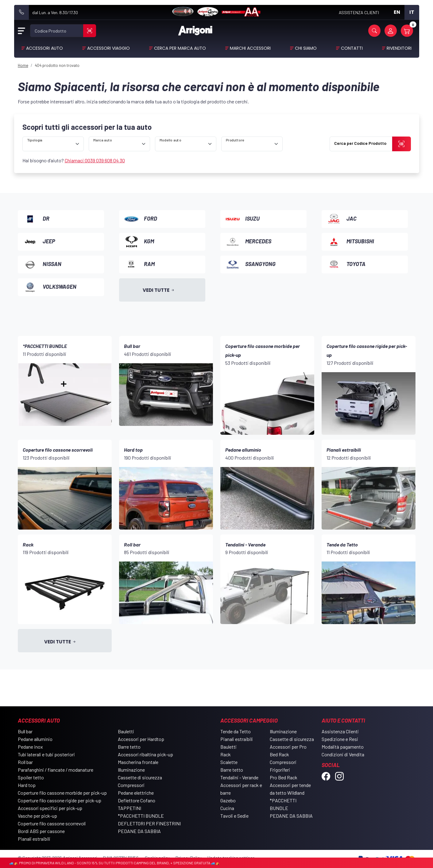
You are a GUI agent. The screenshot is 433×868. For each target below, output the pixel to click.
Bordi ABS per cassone (41, 831)
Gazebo (228, 800)
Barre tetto (129, 747)
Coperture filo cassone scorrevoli (52, 823)
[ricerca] (53, 144)
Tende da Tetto (236, 731)
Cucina (227, 808)
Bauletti (126, 731)
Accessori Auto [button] (44, 48)
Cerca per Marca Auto (180, 48)
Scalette (229, 762)
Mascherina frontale (138, 762)
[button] (374, 31)
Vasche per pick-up (37, 816)
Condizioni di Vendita (343, 754)
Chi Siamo (306, 48)
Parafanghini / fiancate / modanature (56, 770)
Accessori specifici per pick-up (50, 808)
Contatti (352, 48)
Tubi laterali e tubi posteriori (46, 754)
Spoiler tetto (31, 777)
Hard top (27, 785)
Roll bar (25, 762)
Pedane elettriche (136, 793)
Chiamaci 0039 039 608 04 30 (95, 160)
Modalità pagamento (343, 747)
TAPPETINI (130, 808)
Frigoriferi (280, 770)
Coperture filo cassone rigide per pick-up (60, 800)
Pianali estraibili (34, 839)
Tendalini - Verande (239, 777)
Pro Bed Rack (284, 777)
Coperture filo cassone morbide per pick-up (62, 793)
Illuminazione (131, 770)
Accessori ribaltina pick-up (145, 754)
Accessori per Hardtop (141, 739)
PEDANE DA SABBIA (139, 831)
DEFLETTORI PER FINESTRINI (149, 823)
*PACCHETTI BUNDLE (141, 816)
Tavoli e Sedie (234, 816)
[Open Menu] (21, 31)
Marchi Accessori (250, 48)
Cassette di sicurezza (140, 777)
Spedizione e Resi (340, 739)
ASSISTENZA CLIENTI (359, 12)
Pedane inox (30, 747)
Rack (226, 754)
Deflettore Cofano (137, 800)
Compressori (131, 785)
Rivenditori (399, 48)
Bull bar (25, 731)
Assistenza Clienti (340, 731)
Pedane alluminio (35, 739)
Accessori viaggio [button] (108, 48)
